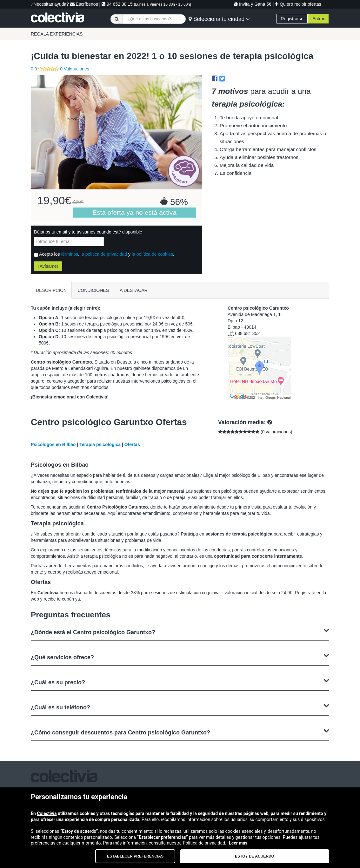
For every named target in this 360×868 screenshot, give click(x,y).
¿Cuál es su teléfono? (180, 707)
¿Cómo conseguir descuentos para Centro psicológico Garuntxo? (180, 732)
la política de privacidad (104, 254)
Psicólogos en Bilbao (53, 444)
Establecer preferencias (135, 856)
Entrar (318, 19)
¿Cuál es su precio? (180, 682)
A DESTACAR (134, 290)
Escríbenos (84, 4)
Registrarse (292, 19)
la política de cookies (152, 254)
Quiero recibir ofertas (298, 4)
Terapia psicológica (100, 444)
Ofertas (132, 444)
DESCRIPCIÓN (51, 290)
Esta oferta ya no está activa (134, 212)
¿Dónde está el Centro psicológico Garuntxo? (180, 631)
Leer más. (239, 843)
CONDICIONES (93, 290)
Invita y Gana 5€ (253, 4)
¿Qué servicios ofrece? (180, 657)
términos (70, 254)
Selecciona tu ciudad (219, 19)
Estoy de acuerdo (255, 856)
